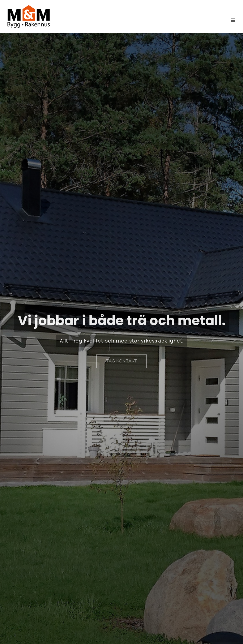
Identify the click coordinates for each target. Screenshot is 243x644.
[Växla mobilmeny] (233, 20)
